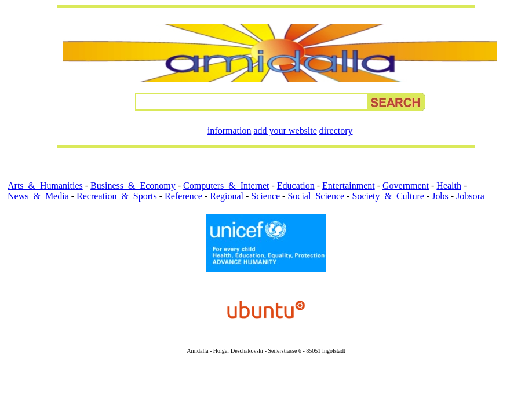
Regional (227, 196)
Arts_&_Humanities (45, 186)
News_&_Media (38, 196)
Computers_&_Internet (226, 186)
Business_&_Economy (133, 186)
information (229, 131)
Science (265, 196)
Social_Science (316, 196)
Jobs (440, 196)
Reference (183, 196)
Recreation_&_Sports (117, 196)
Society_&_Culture (388, 196)
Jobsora (470, 196)
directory (336, 131)
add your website (285, 131)
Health (449, 186)
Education (296, 186)
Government (406, 186)
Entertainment (349, 186)
